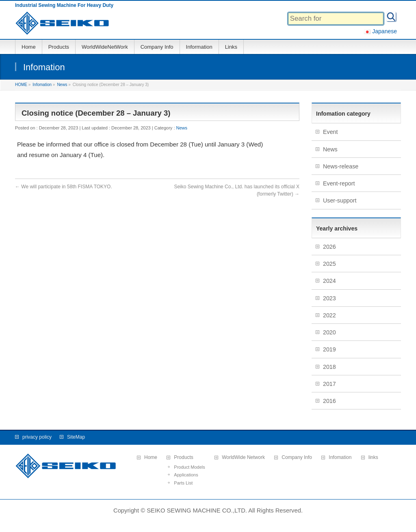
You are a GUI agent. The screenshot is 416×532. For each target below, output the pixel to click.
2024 (330, 281)
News (182, 128)
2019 (330, 349)
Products (183, 458)
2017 (330, 384)
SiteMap (76, 437)
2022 (330, 315)
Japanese (380, 31)
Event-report (339, 183)
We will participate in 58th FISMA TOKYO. (64, 187)
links (373, 458)
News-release (341, 166)
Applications (186, 475)
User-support (340, 200)
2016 (330, 401)
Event (330, 132)
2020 (330, 332)
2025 (330, 264)
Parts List (183, 483)
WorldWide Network (243, 458)
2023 (330, 298)
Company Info (297, 458)
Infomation (340, 458)
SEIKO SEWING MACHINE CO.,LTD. (197, 510)
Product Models (189, 467)
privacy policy (37, 437)
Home (151, 458)
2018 (330, 367)
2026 (330, 247)
